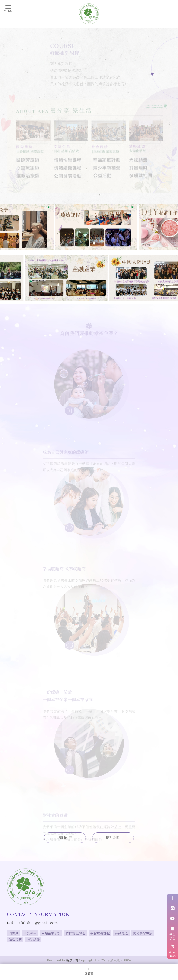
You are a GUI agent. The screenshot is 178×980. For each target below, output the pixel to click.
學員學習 (172, 933)
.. (106, 960)
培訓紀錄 (113, 837)
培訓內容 (65, 837)
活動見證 (121, 933)
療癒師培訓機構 (59, 950)
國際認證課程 (76, 933)
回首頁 (13, 933)
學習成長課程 (100, 933)
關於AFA (30, 933)
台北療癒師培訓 (83, 950)
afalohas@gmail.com (38, 923)
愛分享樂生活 (143, 933)
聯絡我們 (15, 940)
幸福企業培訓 (51, 933)
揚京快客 (72, 960)
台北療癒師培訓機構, (133, 950)
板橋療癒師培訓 (106, 950)
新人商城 (172, 950)
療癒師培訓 (38, 950)
